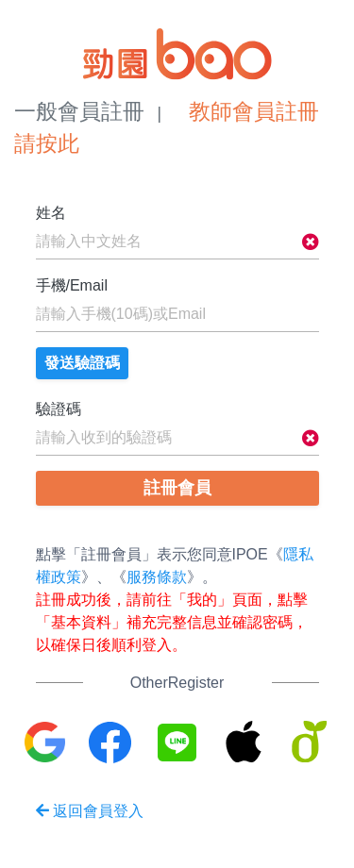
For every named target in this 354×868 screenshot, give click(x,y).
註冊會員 (177, 488)
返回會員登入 (90, 811)
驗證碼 (59, 409)
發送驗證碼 (82, 363)
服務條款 (157, 577)
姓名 (51, 213)
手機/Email (72, 285)
